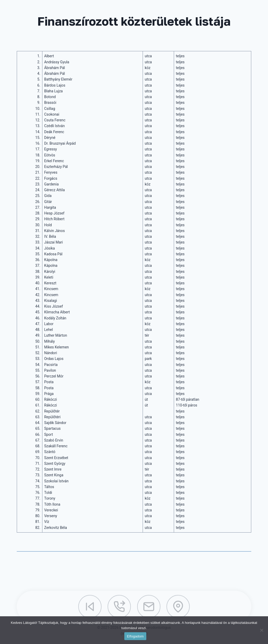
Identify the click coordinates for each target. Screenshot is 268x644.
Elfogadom (135, 636)
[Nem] (261, 630)
